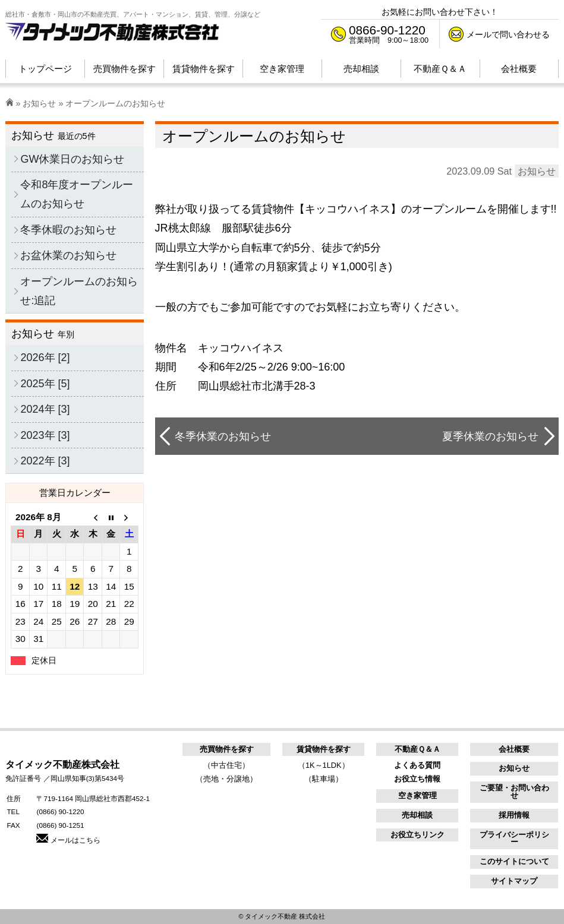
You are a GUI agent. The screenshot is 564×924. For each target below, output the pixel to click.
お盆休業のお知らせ (68, 255)
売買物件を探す (227, 749)
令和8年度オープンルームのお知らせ (77, 194)
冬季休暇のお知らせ (68, 230)
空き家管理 (418, 795)
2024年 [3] (45, 409)
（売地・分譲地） (226, 779)
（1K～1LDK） (324, 765)
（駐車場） (324, 779)
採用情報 (514, 815)
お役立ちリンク (418, 835)
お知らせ (39, 103)
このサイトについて (514, 861)
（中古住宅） (226, 765)
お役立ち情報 (417, 779)
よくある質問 (417, 765)
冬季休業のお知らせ (223, 436)
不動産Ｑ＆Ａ (418, 749)
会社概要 (514, 749)
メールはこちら (68, 840)
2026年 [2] (45, 357)
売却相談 (417, 815)
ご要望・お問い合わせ (514, 792)
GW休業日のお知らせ (72, 159)
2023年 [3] (45, 435)
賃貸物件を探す (324, 749)
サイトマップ (514, 881)
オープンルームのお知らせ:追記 (79, 291)
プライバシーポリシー (514, 838)
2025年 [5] (45, 384)
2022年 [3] (45, 461)
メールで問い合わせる (508, 34)
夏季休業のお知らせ (490, 436)
